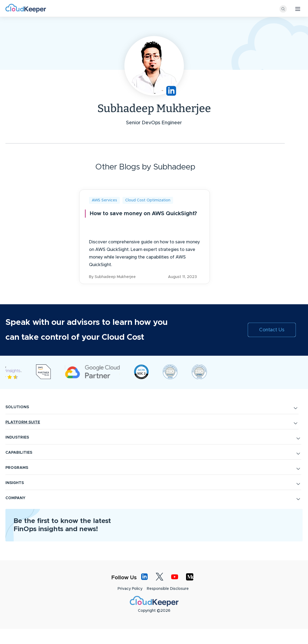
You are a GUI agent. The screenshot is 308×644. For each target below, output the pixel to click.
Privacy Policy (130, 604)
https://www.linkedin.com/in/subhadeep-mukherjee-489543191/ (171, 91)
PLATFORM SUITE (23, 437)
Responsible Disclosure (168, 604)
